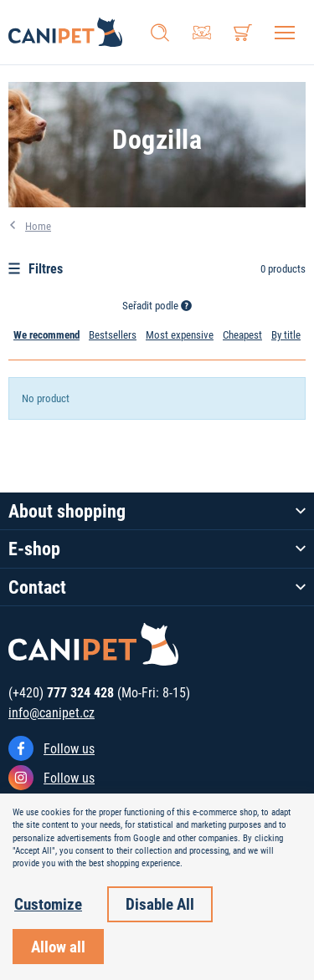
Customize (48, 903)
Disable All (160, 903)
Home (38, 226)
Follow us (69, 748)
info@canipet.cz (51, 712)
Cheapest (242, 334)
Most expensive (180, 334)
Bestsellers (113, 334)
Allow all (58, 946)
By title (286, 334)
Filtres (36, 268)
